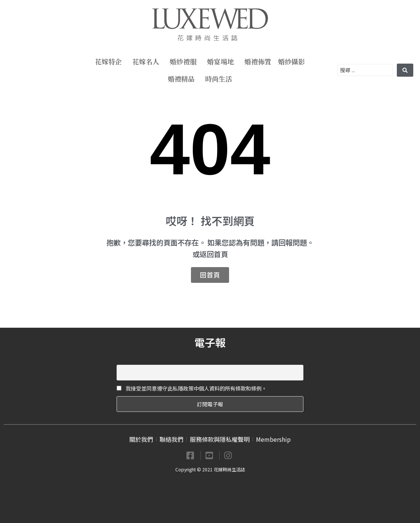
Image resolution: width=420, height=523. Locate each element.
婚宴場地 (222, 61)
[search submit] (405, 70)
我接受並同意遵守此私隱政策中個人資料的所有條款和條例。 (192, 388)
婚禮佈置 (258, 61)
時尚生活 (220, 79)
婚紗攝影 (293, 61)
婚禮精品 (183, 79)
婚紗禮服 (185, 61)
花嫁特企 (110, 61)
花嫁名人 (148, 61)
